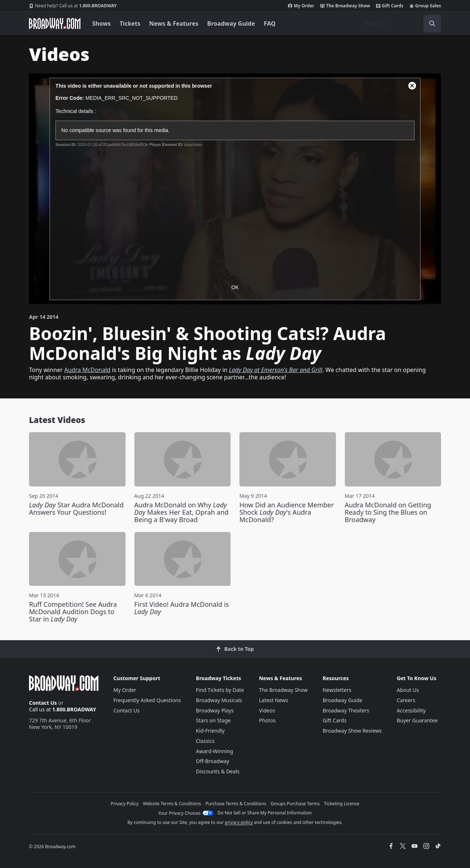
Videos (267, 710)
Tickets (130, 23)
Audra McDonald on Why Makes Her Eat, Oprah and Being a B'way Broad (182, 512)
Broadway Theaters (346, 710)
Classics (205, 741)
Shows (102, 23)
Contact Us (43, 703)
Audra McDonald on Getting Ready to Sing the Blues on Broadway (388, 512)
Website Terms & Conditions (172, 804)
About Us (408, 690)
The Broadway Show (345, 6)
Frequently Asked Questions (147, 700)
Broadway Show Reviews (352, 731)
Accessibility (411, 710)
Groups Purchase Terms (295, 804)
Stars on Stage (214, 720)
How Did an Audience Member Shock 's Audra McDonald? (287, 512)
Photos (267, 720)
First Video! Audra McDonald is (182, 608)
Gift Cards (390, 6)
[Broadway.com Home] (55, 23)
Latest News (274, 700)
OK (235, 287)
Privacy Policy (125, 804)
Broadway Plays (215, 710)
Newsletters (337, 690)
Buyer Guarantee (417, 720)
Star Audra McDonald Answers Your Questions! (76, 508)
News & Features (174, 23)
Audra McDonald (87, 370)
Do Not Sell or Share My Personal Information (265, 813)
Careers (406, 700)
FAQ (270, 23)
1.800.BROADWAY (73, 6)
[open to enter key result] (432, 23)
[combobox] (399, 23)
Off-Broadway (213, 761)
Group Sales (425, 6)
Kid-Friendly (210, 731)
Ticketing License (342, 804)
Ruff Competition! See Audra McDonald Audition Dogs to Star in (73, 612)
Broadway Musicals (219, 700)
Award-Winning (215, 751)
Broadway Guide (231, 23)
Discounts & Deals (218, 771)
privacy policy (239, 822)
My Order (301, 6)
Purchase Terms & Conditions (236, 804)
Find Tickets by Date (220, 690)
